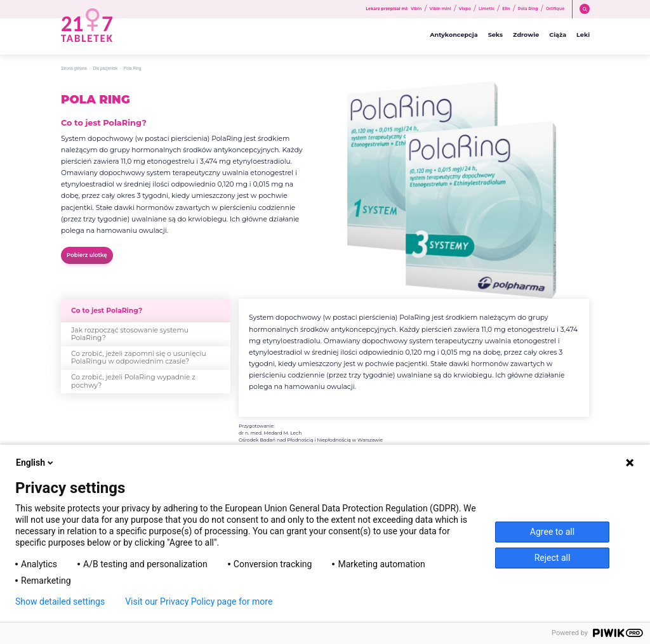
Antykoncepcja (454, 35)
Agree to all (552, 532)
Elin (506, 9)
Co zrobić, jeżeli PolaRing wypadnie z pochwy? (133, 381)
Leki (583, 35)
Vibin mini (441, 9)
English (36, 463)
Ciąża (558, 35)
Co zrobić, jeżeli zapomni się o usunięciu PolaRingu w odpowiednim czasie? (139, 358)
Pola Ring (528, 9)
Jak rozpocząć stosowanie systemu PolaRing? (130, 334)
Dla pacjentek (105, 68)
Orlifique (555, 9)
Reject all (553, 558)
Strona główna (74, 68)
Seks (495, 35)
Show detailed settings (60, 601)
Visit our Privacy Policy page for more (199, 601)
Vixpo (465, 9)
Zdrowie (526, 35)
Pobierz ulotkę (87, 255)
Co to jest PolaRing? (107, 311)
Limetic (487, 9)
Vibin (416, 9)
